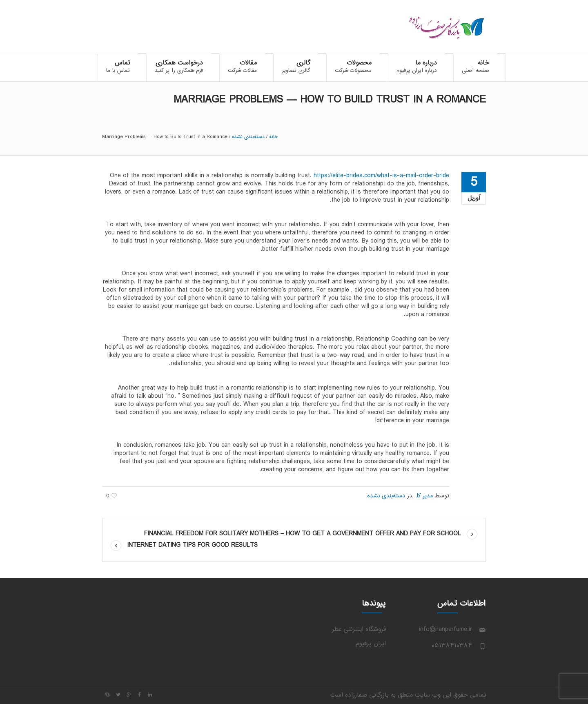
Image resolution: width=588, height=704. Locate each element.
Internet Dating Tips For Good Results (192, 545)
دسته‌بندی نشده (248, 137)
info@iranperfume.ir (445, 629)
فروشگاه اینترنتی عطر (359, 629)
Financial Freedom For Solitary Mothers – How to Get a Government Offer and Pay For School (303, 534)
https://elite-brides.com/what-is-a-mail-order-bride (381, 176)
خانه (273, 137)
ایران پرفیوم (371, 644)
